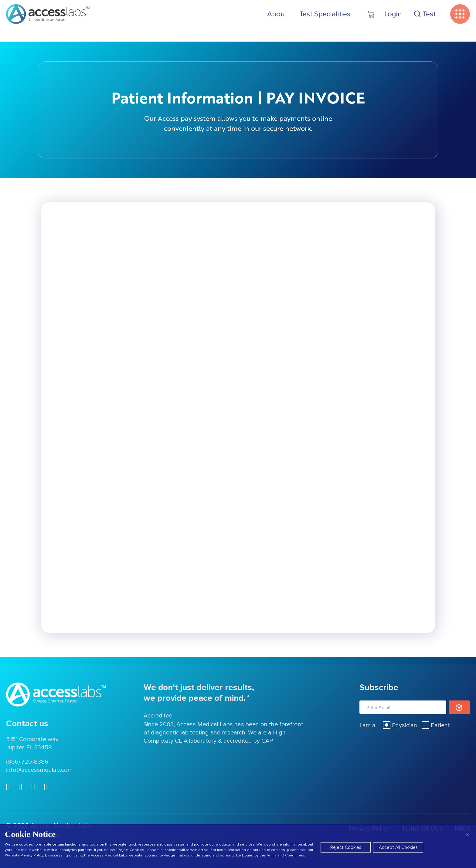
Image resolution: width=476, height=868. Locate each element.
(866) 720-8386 (27, 762)
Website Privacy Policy (24, 855)
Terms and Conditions (285, 855)
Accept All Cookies (398, 847)
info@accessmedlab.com (39, 770)
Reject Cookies (346, 847)
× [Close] (467, 834)
